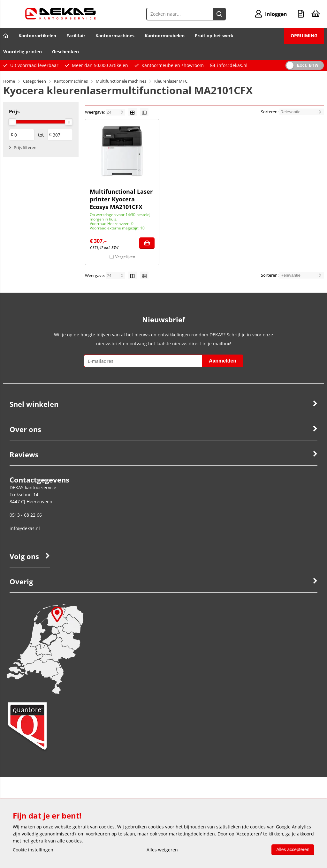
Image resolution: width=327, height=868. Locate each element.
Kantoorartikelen (37, 36)
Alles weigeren (162, 850)
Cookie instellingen (33, 850)
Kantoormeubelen (165, 36)
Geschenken (65, 52)
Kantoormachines (115, 36)
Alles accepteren (293, 849)
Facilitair (76, 36)
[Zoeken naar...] (219, 14)
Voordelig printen (23, 52)
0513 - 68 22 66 (26, 515)
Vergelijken (125, 257)
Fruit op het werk (214, 36)
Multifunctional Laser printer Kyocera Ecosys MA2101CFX (121, 199)
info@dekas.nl (232, 65)
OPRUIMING (304, 36)
